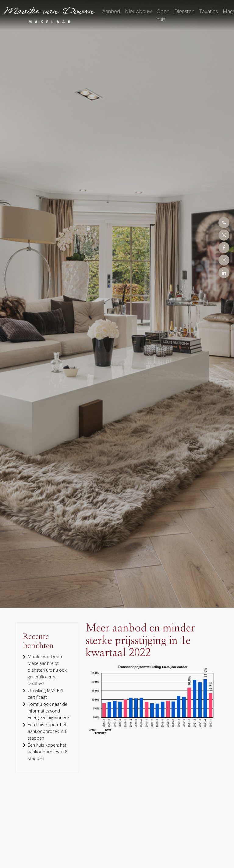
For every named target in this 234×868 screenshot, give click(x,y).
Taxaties (209, 11)
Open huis (163, 15)
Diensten (184, 11)
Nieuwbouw (138, 11)
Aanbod (111, 11)
